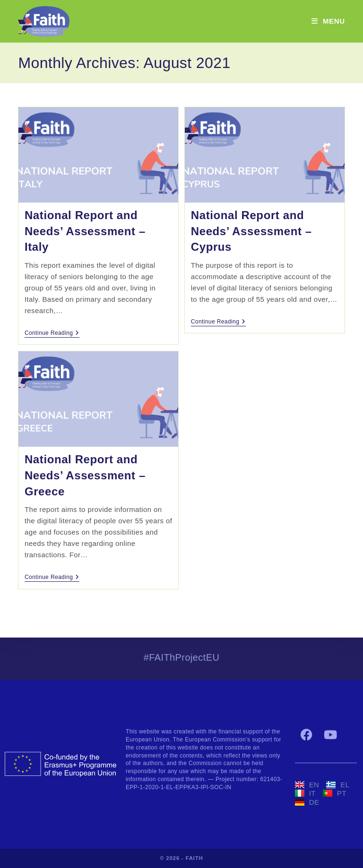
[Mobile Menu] (328, 21)
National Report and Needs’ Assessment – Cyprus (251, 231)
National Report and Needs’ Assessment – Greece (85, 475)
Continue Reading (52, 333)
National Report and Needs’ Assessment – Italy (85, 231)
